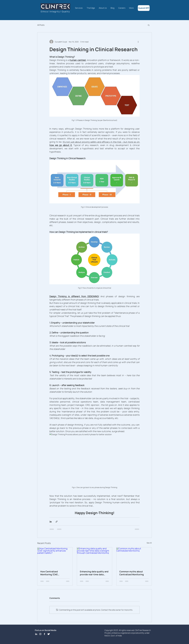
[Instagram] (40, 634)
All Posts (41, 25)
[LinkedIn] (36, 634)
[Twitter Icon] (49, 634)
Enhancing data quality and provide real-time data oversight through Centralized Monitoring (94, 573)
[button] (149, 25)
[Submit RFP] (144, 8)
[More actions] (138, 42)
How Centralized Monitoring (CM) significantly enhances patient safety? (52, 573)
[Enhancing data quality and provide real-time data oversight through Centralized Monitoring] (95, 557)
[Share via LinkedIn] (51, 522)
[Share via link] (57, 522)
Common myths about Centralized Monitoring (132, 573)
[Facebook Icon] (44, 634)
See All (149, 543)
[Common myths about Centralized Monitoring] (134, 557)
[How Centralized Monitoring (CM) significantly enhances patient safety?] (55, 557)
